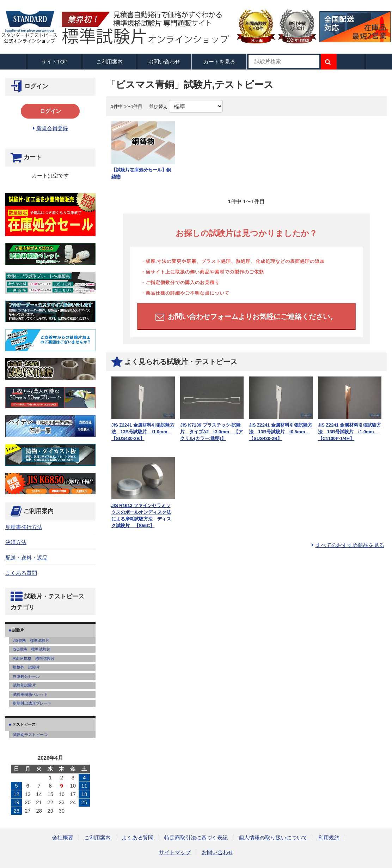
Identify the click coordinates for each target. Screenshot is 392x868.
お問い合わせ (164, 62)
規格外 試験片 (26, 667)
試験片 (18, 630)
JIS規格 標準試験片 (31, 640)
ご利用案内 (97, 837)
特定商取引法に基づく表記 (196, 837)
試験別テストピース (30, 735)
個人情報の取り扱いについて (273, 837)
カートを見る (219, 62)
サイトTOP (55, 62)
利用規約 (329, 837)
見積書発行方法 (24, 527)
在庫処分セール (26, 676)
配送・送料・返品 (26, 558)
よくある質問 (21, 573)
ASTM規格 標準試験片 (34, 658)
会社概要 (63, 837)
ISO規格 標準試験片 (32, 649)
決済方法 (16, 542)
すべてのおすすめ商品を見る (350, 545)
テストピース (23, 724)
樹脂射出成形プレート (32, 703)
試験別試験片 (24, 685)
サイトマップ (175, 852)
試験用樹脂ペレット (30, 694)
